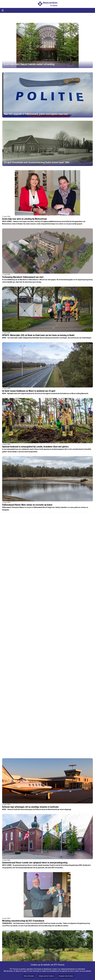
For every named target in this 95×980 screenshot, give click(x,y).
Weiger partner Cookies (46, 976)
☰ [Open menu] (3, 10)
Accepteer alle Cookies (66, 976)
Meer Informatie (29, 976)
